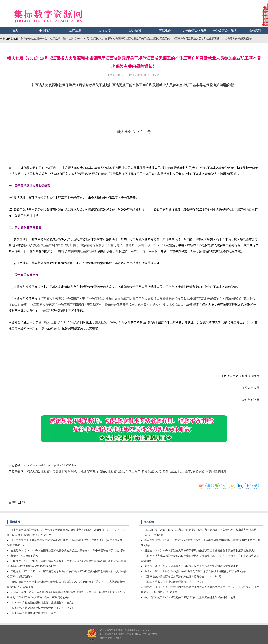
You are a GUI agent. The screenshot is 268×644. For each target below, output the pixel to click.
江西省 (112, 471)
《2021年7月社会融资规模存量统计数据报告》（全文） (43, 608)
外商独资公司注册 (195, 30)
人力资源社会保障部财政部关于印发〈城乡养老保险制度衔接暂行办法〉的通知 (82, 245)
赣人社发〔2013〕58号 (59, 322)
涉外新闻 (135, 30)
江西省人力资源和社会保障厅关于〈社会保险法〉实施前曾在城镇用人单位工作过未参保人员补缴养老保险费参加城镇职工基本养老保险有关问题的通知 (140, 299)
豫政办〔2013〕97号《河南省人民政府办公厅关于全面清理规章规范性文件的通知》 (193, 566)
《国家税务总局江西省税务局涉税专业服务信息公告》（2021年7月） (184, 577)
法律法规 (75, 30)
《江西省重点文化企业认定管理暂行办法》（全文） (174, 582)
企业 (173, 471)
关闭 (22, 502)
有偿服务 (165, 30)
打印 (12, 502)
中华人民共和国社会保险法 (77, 251)
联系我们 (255, 30)
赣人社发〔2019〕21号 (177, 305)
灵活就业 (148, 471)
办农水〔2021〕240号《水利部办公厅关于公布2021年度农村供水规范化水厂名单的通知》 (196, 571)
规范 (103, 471)
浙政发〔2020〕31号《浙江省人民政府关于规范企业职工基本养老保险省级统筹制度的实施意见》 (200, 551)
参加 (166, 471)
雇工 (121, 471)
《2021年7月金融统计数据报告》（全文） (35, 613)
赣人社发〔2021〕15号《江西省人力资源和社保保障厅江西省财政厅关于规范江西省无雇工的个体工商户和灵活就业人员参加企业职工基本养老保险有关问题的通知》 (158, 39)
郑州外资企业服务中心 (34, 39)
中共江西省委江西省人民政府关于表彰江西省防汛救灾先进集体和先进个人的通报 (191, 597)
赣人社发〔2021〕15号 (134, 132)
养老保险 (198, 471)
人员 (158, 471)
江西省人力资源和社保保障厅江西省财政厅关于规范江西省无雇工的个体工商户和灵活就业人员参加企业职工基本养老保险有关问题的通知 (134, 85)
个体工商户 (133, 471)
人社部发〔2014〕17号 (153, 245)
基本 (188, 471)
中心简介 (45, 30)
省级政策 (55, 39)
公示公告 (105, 30)
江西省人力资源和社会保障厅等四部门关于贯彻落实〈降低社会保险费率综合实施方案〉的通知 (96, 305)
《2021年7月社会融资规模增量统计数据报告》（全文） (43, 603)
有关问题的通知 (216, 471)
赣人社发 (33, 471)
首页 (15, 30)
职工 (181, 471)
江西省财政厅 (90, 471)
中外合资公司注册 (225, 30)
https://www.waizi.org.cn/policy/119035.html (51, 465)
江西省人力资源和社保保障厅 (60, 471)
